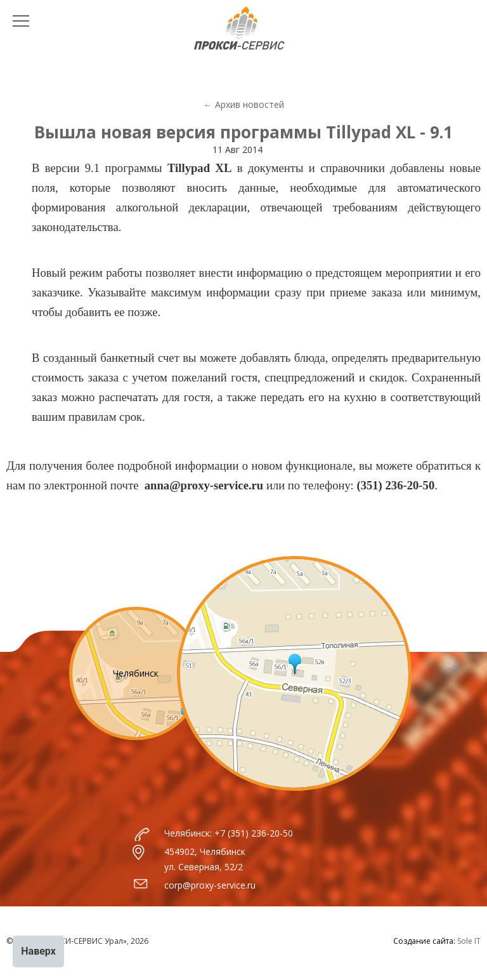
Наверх (38, 951)
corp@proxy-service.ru (210, 885)
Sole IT (469, 941)
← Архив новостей (244, 104)
